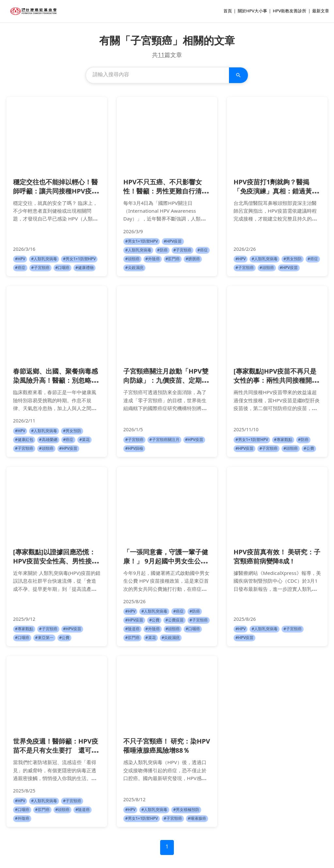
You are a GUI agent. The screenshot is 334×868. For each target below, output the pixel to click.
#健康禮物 (84, 268)
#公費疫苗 (175, 620)
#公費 (309, 449)
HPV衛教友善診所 (289, 11)
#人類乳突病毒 (44, 259)
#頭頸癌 (132, 259)
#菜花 (84, 440)
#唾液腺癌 (197, 819)
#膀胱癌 (193, 259)
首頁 (228, 11)
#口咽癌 (63, 268)
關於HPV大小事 (252, 11)
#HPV (20, 259)
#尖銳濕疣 (134, 268)
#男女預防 (293, 259)
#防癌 (162, 250)
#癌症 (20, 268)
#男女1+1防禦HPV (79, 259)
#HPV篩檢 (134, 449)
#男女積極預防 (186, 810)
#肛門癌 (173, 259)
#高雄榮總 (48, 440)
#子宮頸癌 (40, 268)
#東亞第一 (44, 638)
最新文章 (321, 11)
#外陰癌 (153, 259)
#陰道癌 (132, 629)
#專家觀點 (283, 440)
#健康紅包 (24, 440)
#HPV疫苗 (173, 242)
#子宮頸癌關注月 (164, 440)
